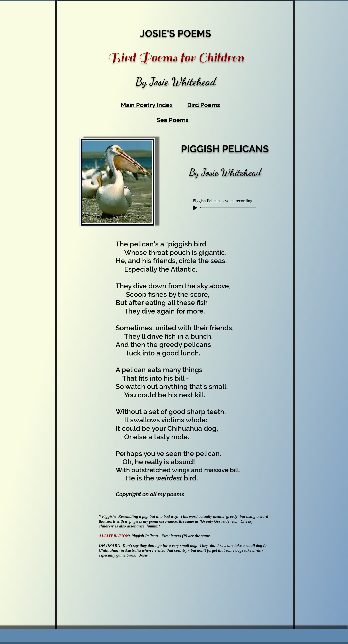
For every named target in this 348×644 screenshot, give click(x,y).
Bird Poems (204, 105)
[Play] (195, 208)
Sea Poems (173, 120)
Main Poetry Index (147, 105)
